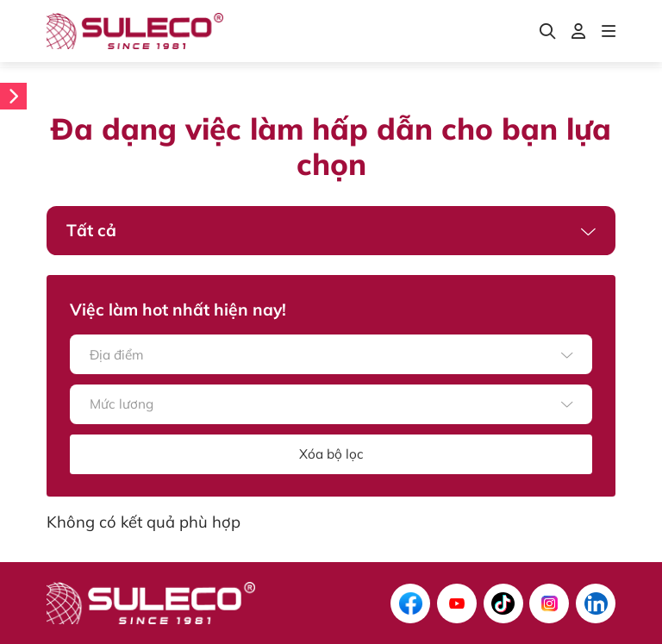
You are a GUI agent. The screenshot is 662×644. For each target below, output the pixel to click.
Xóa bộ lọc (331, 454)
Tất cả (91, 230)
